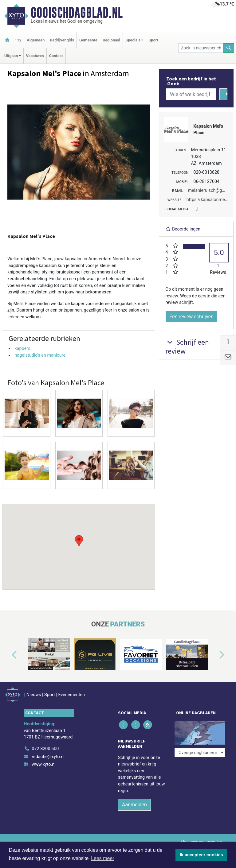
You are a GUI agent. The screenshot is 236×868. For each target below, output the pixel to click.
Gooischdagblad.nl (77, 13)
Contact (56, 56)
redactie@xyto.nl (48, 757)
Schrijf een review (187, 347)
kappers (22, 349)
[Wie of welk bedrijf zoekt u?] (191, 94)
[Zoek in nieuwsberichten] (201, 48)
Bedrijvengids (62, 40)
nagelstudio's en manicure (40, 355)
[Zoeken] (229, 48)
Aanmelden (134, 805)
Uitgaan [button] (11, 56)
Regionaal (111, 40)
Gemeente (88, 40)
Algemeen (36, 40)
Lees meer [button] (103, 858)
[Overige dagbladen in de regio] (200, 752)
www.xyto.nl (43, 764)
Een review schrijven (191, 317)
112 (18, 40)
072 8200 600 (45, 749)
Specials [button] (133, 40)
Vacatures (35, 56)
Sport (153, 40)
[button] (79, 541)
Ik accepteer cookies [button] (201, 855)
